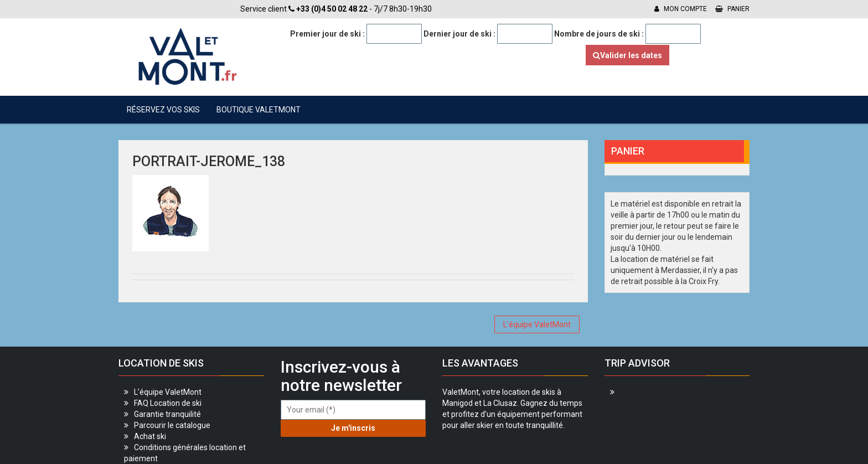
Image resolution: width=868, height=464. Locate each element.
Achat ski (150, 436)
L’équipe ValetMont (537, 324)
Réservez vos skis (163, 110)
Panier (732, 9)
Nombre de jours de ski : (599, 34)
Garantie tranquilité (167, 414)
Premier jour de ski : (327, 34)
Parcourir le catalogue (172, 425)
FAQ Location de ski (168, 403)
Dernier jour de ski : (459, 34)
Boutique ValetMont (259, 110)
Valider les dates (627, 55)
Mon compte (681, 9)
